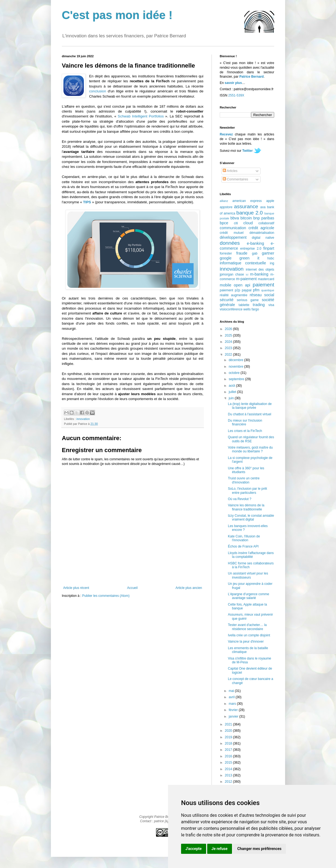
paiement (263, 285)
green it (249, 258)
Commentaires (235, 179)
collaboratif (266, 223)
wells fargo (251, 309)
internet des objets (260, 270)
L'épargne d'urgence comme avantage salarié (248, 596)
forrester (226, 253)
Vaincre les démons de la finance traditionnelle (246, 507)
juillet (233, 392)
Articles (230, 171)
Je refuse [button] (220, 849)
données (230, 243)
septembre (237, 379)
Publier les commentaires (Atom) (106, 596)
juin (232, 398)
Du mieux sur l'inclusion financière (245, 422)
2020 (229, 731)
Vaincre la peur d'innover (246, 642)
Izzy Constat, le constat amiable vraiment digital (251, 518)
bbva (235, 218)
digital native (263, 238)
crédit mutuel (232, 233)
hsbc (271, 258)
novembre (236, 367)
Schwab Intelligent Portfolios (141, 116)
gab (255, 253)
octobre (235, 373)
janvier (234, 716)
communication (233, 228)
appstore (226, 207)
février (234, 710)
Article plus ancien (189, 588)
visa (271, 305)
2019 (229, 737)
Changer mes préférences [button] (259, 849)
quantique (268, 290)
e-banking (255, 243)
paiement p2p (230, 290)
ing (272, 263)
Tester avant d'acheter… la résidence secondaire (247, 627)
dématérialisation (262, 233)
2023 (229, 348)
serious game (248, 300)
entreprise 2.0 (251, 249)
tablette (244, 305)
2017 (229, 750)
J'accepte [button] (194, 849)
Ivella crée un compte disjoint (249, 635)
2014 (229, 769)
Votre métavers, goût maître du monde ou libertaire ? (250, 449)
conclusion (97, 91)
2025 (229, 335)
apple (270, 201)
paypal (247, 290)
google (226, 258)
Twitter (248, 151)
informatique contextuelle (243, 263)
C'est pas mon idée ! (117, 15)
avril (232, 697)
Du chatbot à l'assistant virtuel (250, 414)
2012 (229, 782)
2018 (229, 743)
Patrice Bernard (251, 77)
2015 (229, 763)
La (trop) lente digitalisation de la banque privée (250, 406)
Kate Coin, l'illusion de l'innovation (244, 538)
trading (259, 305)
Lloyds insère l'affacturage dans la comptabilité (251, 555)
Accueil (132, 588)
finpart (269, 248)
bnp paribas (264, 218)
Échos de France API (243, 546)
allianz (224, 201)
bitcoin (246, 218)
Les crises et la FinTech (245, 431)
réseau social (262, 295)
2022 (229, 355)
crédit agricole (261, 228)
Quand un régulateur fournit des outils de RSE (251, 439)
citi (236, 223)
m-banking (259, 274)
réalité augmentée (233, 295)
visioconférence (231, 309)
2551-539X (236, 95)
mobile (225, 285)
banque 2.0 (250, 213)
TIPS (87, 202)
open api (242, 285)
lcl (247, 275)
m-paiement (246, 279)
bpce (224, 223)
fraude (242, 253)
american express (247, 201)
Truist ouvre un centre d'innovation (244, 480)
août (232, 386)
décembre (236, 360)
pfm (256, 290)
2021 (229, 724)
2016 (229, 756)
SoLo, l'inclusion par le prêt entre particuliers (248, 491)
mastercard (266, 279)
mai (232, 691)
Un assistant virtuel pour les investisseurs (248, 575)
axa (263, 207)
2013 (229, 775)
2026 (229, 329)
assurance (246, 206)
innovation (83, 419)
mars (233, 704)
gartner (268, 253)
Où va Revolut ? (240, 499)
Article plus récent (76, 588)
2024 (229, 342)
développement (233, 237)
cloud (248, 223)
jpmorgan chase (232, 274)
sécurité (227, 300)
